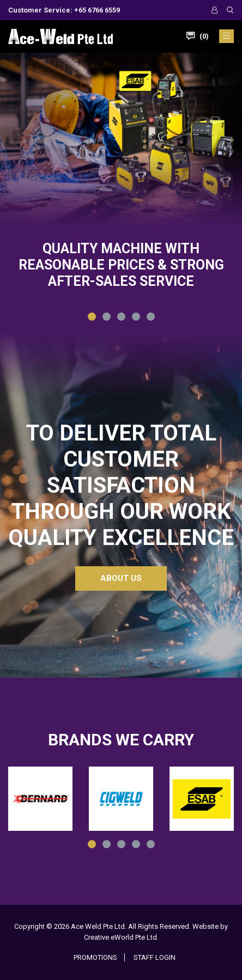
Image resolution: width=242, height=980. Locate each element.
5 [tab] (152, 318)
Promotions (95, 957)
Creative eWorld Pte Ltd (120, 937)
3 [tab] (123, 318)
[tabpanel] (121, 193)
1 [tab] (93, 318)
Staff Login (155, 957)
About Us (121, 578)
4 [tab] (137, 318)
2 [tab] (108, 318)
